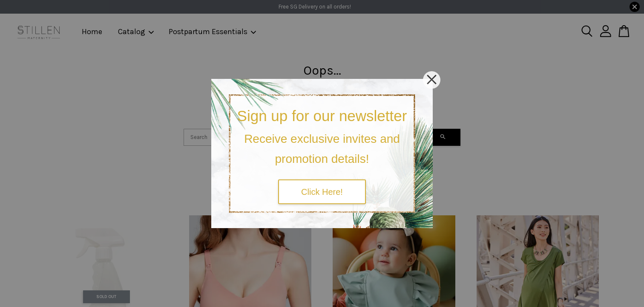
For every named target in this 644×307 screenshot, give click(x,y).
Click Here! (322, 191)
